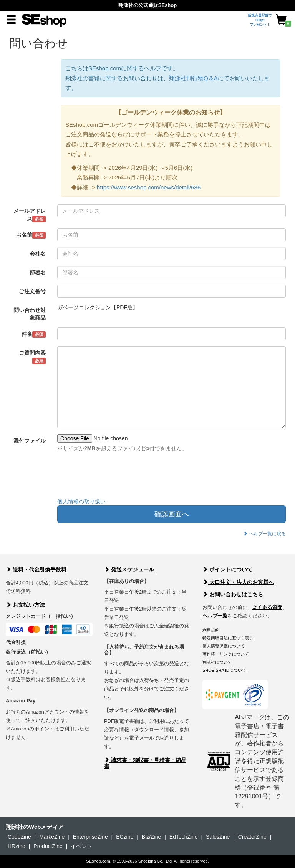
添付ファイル (30, 441)
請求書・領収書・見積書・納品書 (145, 763)
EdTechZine (184, 837)
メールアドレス (30, 215)
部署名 (38, 272)
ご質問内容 (32, 357)
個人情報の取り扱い (81, 501)
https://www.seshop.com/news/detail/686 (149, 187)
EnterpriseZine (90, 837)
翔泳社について (217, 662)
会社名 (38, 254)
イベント (81, 846)
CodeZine (19, 837)
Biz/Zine (152, 837)
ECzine (125, 837)
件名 (34, 334)
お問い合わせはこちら (233, 594)
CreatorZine (252, 837)
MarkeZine (52, 837)
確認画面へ (172, 514)
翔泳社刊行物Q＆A (193, 78)
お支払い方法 (25, 605)
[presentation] (116, 477)
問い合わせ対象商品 (30, 314)
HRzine (17, 846)
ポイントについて (227, 569)
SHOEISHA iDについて (224, 670)
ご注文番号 (32, 291)
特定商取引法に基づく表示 (228, 638)
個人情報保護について (224, 646)
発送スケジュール (129, 569)
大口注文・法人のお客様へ (238, 582)
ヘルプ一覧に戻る (264, 534)
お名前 (31, 235)
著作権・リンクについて (226, 654)
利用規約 (211, 630)
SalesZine (218, 837)
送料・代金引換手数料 (36, 569)
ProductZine (48, 846)
